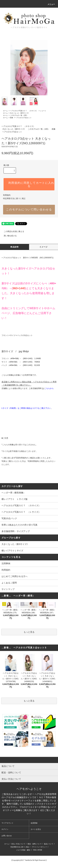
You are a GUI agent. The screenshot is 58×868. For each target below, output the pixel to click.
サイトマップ (8, 589)
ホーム (5, 111)
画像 (11, 118)
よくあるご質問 (9, 583)
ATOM (40, 850)
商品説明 (14, 247)
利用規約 (7, 195)
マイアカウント (8, 823)
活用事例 (6, 563)
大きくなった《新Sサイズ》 (20, 113)
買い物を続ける (8, 236)
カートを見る (36, 829)
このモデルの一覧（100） (19, 115)
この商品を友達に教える (12, 231)
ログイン (5, 829)
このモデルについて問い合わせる (29, 210)
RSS (35, 850)
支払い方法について (18, 844)
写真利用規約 (21, 458)
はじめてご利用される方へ (15, 576)
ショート (43, 111)
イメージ (44, 247)
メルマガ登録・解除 (23, 850)
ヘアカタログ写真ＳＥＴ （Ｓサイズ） (24, 111)
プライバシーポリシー (39, 847)
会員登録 (34, 823)
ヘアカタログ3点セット (23, 118)
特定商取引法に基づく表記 (14, 198)
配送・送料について (35, 844)
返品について (49, 844)
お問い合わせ (7, 836)
